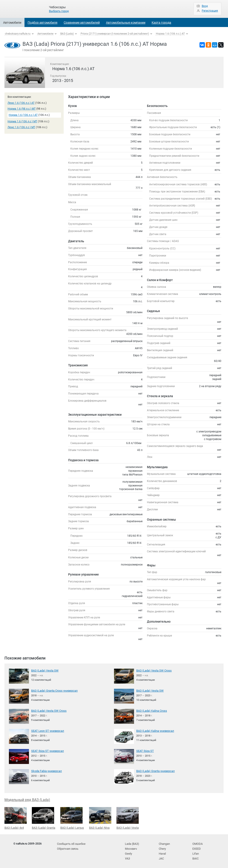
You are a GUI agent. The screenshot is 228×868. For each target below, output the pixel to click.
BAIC (195, 857)
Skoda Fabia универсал (46, 771)
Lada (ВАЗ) (132, 843)
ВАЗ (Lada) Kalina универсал (154, 731)
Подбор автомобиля (43, 23)
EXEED (196, 848)
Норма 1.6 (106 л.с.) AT (170, 34)
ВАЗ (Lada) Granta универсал (154, 771)
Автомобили (12, 23)
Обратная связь (67, 848)
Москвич (130, 848)
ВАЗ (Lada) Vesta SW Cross (153, 670)
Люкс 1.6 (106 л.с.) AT (21, 103)
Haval (162, 852)
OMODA (197, 843)
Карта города (161, 23)
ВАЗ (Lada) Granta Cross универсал (53, 691)
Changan (164, 843)
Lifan (195, 852)
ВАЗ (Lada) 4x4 (16, 818)
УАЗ (127, 857)
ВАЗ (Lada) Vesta (128, 818)
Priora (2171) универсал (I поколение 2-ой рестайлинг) (115, 34)
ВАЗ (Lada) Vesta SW (44, 670)
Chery (162, 848)
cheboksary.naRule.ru (18, 34)
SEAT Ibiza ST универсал (46, 751)
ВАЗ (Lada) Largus (72, 818)
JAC (161, 857)
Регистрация (210, 11)
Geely (128, 852)
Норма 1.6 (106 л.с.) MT (22, 121)
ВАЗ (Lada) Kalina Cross (151, 711)
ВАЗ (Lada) (67, 34)
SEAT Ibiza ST (145, 751)
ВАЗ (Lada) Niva (100, 818)
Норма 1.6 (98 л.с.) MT (22, 109)
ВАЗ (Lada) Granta (44, 818)
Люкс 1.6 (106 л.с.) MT (21, 127)
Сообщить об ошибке (71, 843)
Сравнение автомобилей (82, 23)
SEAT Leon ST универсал (46, 731)
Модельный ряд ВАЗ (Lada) (27, 800)
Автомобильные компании (126, 23)
